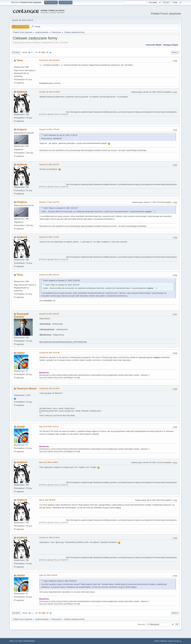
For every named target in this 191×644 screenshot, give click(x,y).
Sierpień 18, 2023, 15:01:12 (49, 275)
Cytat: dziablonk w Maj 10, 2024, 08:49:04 (60, 581)
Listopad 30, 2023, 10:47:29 (49, 353)
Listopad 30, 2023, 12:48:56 (49, 388)
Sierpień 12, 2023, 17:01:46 (49, 129)
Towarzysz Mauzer (27, 389)
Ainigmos (22, 129)
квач (118, 508)
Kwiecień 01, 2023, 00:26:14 (49, 60)
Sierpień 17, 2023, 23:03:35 (49, 202)
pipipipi (21, 353)
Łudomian (57, 83)
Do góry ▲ (178, 641)
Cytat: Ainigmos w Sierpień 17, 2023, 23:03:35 (62, 280)
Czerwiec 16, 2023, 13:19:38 (49, 92)
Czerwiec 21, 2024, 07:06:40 (49, 538)
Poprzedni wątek (154, 45)
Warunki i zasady (167, 641)
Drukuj (175, 53)
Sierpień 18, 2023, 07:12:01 (49, 237)
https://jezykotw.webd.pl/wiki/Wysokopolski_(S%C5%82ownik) (63, 342)
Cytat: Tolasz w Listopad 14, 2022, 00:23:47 (61, 208)
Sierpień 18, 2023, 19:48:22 (49, 314)
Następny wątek (171, 45)
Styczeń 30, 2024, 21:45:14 (49, 427)
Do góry (16, 613)
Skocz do (141, 624)
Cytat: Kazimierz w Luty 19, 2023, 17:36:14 (60, 135)
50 (47, 52)
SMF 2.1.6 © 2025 (16, 641)
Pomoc (157, 641)
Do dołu (16, 53)
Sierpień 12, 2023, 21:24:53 (49, 164)
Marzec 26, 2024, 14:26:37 (49, 462)
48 (39, 52)
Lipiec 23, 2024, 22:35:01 (48, 575)
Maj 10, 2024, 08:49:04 (47, 500)
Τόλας (20, 60)
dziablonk (22, 92)
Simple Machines (29, 641)
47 (37, 52)
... (34, 52)
